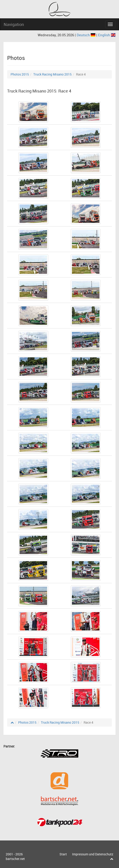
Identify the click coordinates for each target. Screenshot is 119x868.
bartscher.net (15, 859)
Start (63, 854)
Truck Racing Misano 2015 (52, 74)
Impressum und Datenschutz (93, 854)
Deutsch (86, 35)
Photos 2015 (20, 74)
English (107, 35)
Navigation (14, 24)
